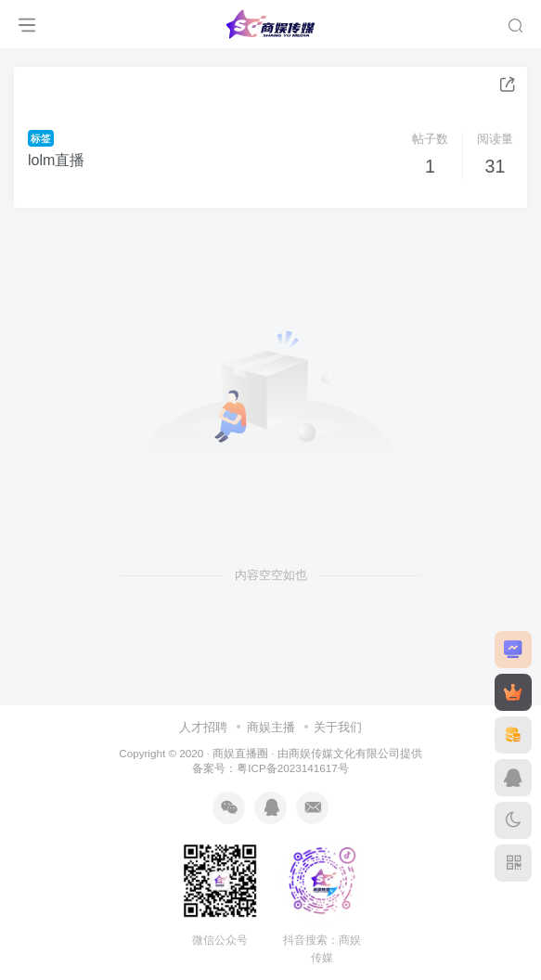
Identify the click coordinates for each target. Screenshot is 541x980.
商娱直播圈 (240, 753)
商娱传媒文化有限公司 (344, 753)
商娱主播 (271, 727)
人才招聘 (203, 727)
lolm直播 (56, 160)
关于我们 (338, 727)
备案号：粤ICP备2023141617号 (270, 768)
